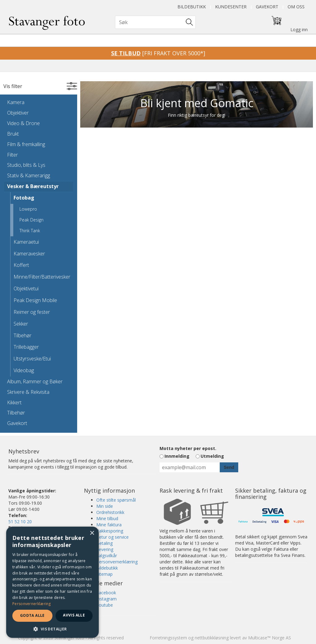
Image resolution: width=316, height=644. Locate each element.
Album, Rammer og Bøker (35, 381)
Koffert (21, 265)
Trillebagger (26, 347)
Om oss (296, 7)
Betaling (104, 543)
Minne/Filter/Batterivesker (42, 277)
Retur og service (112, 537)
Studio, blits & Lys (26, 165)
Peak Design (31, 220)
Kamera (16, 102)
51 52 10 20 (20, 522)
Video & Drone (23, 123)
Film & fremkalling (26, 144)
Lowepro (28, 209)
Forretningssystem (168, 638)
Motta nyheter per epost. (188, 448)
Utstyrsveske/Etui (32, 359)
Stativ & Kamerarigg (29, 175)
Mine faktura (109, 525)
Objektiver (18, 113)
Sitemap (104, 574)
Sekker (21, 324)
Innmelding (177, 456)
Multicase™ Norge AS (270, 638)
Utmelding (212, 456)
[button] (52, 629)
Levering (105, 549)
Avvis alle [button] (74, 615)
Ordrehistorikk (110, 512)
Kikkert (14, 402)
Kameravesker (29, 254)
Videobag (24, 370)
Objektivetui (26, 288)
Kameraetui (26, 242)
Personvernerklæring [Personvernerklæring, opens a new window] (32, 604)
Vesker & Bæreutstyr (33, 186)
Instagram (106, 599)
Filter (12, 155)
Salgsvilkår (107, 556)
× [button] (92, 533)
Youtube (105, 605)
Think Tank (30, 231)
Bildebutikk (192, 7)
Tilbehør (23, 335)
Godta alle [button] (32, 615)
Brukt (13, 134)
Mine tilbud (107, 518)
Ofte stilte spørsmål (116, 500)
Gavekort (267, 7)
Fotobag (24, 198)
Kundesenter (231, 7)
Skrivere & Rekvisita (28, 392)
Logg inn (299, 29)
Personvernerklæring (117, 562)
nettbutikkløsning (212, 638)
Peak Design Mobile (35, 300)
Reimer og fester (32, 312)
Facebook (106, 593)
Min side (105, 506)
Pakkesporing (110, 531)
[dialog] (52, 582)
